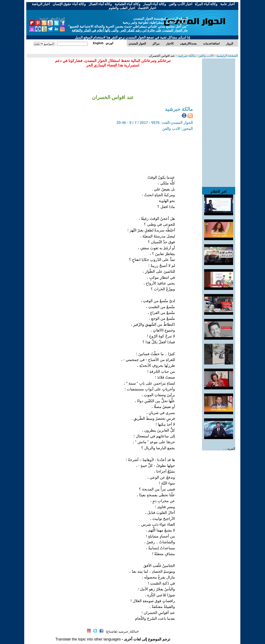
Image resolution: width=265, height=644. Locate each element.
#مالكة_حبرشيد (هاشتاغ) (122, 631)
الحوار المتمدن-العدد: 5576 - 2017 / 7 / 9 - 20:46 (155, 123)
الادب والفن (205, 56)
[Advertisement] (219, 121)
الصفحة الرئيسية (227, 56)
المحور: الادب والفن (177, 129)
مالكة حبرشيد (186, 56)
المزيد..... (229, 448)
